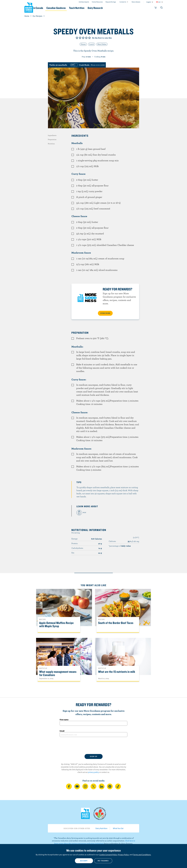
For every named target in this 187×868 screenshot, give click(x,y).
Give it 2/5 (80, 38)
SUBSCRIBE (105, 313)
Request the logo (111, 2)
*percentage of (120, 546)
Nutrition (51, 144)
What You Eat (118, 828)
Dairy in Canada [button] (47, 8)
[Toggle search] (162, 8)
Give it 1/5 (77, 38)
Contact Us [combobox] (123, 2)
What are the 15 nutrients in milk (117, 672)
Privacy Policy (123, 855)
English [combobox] (149, 2)
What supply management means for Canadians (58, 673)
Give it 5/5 (89, 38)
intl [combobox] (159, 2)
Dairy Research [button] (116, 8)
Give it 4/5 (86, 38)
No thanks (103, 861)
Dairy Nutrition (101, 828)
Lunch (92, 44)
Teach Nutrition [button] (94, 8)
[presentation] (94, 745)
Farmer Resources (97, 2)
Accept (84, 861)
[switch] (87, 65)
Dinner (83, 44)
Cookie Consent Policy (108, 855)
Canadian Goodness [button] (71, 8)
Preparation (52, 139)
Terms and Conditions (142, 855)
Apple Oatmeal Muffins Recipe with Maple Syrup (56, 625)
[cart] (156, 8)
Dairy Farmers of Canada (29, 7)
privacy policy (94, 772)
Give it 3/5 (83, 38)
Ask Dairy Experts (84, 2)
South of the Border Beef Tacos (116, 623)
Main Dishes (102, 44)
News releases (136, 2)
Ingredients (52, 135)
